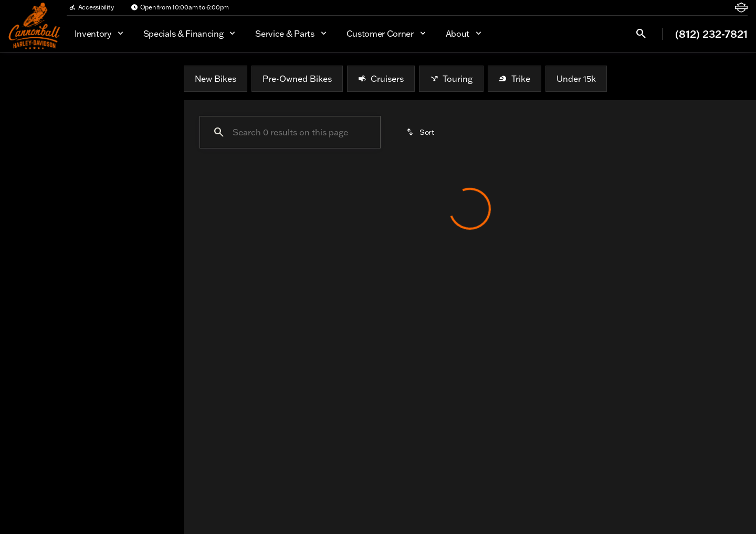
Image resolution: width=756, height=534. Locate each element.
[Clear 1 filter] (244, 263)
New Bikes (216, 79)
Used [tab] (148, 78)
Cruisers (381, 79)
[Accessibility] (91, 7)
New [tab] (36, 78)
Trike (514, 79)
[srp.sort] (421, 132)
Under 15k (576, 79)
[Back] (150, 109)
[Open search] (641, 34)
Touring (451, 79)
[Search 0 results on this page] (290, 132)
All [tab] (92, 78)
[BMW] (26, 130)
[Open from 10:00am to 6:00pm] (180, 7)
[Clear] (141, 219)
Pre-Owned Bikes (297, 79)
